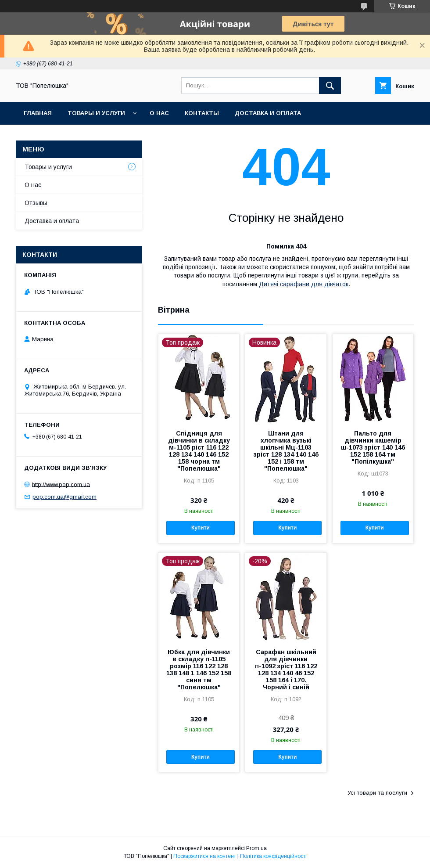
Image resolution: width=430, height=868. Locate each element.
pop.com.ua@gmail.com (64, 497)
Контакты (202, 113)
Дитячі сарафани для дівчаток (304, 284)
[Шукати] (330, 86)
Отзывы (36, 203)
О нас (159, 113)
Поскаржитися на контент (205, 856)
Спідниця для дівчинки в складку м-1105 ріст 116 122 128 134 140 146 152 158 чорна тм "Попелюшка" (199, 451)
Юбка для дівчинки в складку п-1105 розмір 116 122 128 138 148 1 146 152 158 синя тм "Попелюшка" (199, 670)
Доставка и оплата (268, 113)
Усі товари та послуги (377, 793)
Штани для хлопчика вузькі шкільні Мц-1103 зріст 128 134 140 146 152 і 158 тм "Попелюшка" (286, 451)
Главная (38, 113)
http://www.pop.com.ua (61, 484)
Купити (201, 528)
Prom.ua (256, 848)
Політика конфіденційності (273, 856)
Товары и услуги (96, 113)
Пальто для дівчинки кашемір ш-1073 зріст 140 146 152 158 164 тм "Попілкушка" (373, 447)
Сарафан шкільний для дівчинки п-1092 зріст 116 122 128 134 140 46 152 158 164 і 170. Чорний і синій (286, 670)
